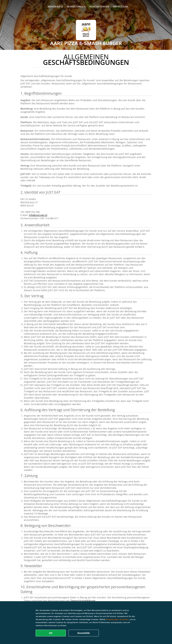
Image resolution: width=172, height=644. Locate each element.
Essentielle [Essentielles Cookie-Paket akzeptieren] (84, 633)
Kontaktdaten (99, 6)
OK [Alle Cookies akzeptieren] (51, 633)
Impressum (120, 6)
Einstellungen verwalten (117, 619)
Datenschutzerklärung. (83, 601)
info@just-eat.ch (38, 215)
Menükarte (55, 6)
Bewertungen (76, 6)
